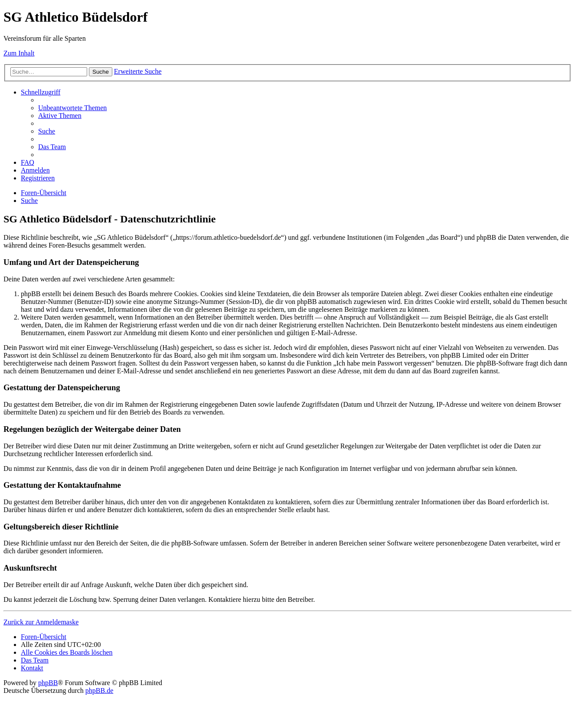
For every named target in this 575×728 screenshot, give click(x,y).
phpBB (48, 683)
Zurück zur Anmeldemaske (41, 622)
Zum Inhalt (19, 53)
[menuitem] (72, 108)
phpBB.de (99, 690)
